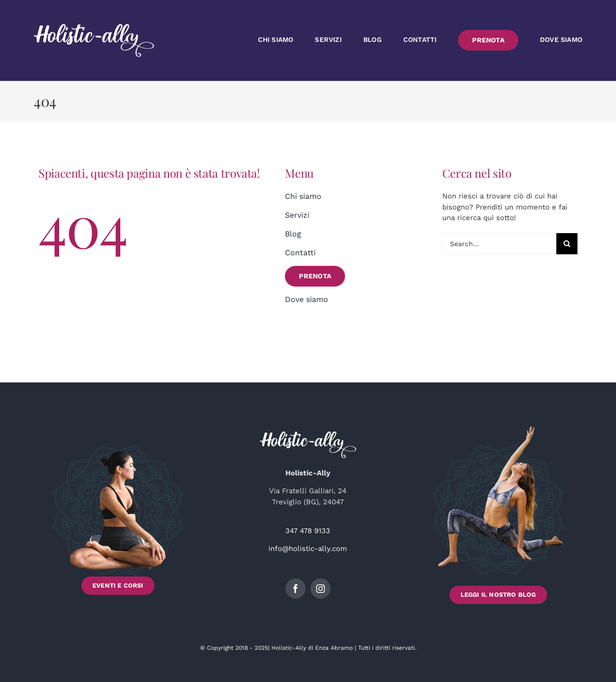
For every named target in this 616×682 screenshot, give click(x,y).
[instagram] (321, 589)
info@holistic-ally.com (308, 549)
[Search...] (499, 244)
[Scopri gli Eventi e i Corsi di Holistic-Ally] (118, 515)
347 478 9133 (308, 531)
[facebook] (295, 589)
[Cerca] (567, 244)
